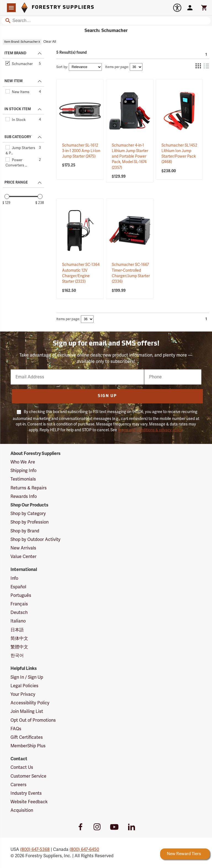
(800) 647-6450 (84, 850)
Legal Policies (24, 686)
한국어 (17, 656)
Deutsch (19, 613)
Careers (18, 785)
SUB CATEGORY (18, 137)
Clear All (50, 42)
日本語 (17, 630)
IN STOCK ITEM (18, 109)
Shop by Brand (25, 531)
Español (18, 587)
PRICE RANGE (16, 182)
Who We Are (23, 462)
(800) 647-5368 (35, 850)
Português (21, 595)
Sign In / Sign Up (27, 677)
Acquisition (22, 810)
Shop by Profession (30, 522)
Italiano (18, 621)
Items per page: (117, 67)
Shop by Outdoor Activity (35, 540)
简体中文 (19, 638)
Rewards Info (24, 497)
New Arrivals (23, 548)
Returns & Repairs (29, 488)
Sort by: (62, 67)
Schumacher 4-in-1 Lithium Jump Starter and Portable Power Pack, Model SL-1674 (130, 157)
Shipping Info (23, 471)
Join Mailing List (27, 711)
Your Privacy (23, 694)
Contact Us (22, 767)
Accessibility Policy (30, 703)
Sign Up (107, 396)
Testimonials (23, 479)
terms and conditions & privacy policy (150, 430)
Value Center (23, 557)
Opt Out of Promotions (33, 720)
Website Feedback (29, 802)
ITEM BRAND (15, 53)
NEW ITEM (14, 81)
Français (19, 604)
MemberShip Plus (28, 746)
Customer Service (28, 776)
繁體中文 (19, 647)
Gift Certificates (27, 737)
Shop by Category (28, 514)
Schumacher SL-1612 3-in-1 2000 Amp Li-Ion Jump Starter (81, 151)
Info (14, 578)
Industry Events (26, 793)
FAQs (16, 729)
